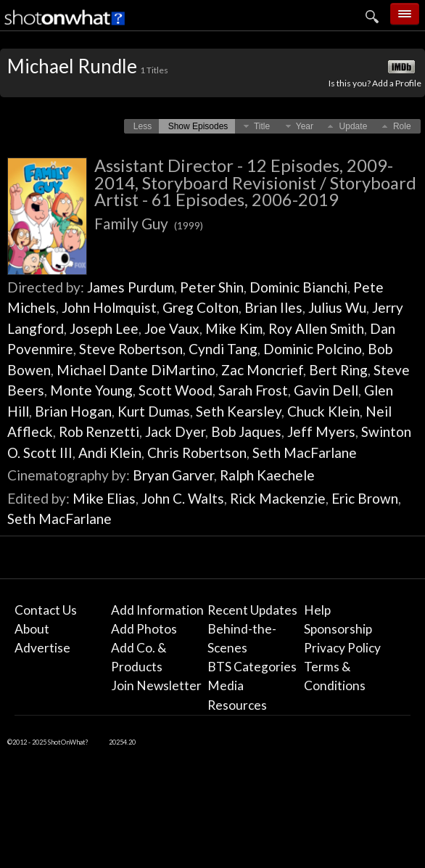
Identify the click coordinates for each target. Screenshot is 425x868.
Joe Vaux (172, 328)
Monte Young (91, 390)
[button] (143, 126)
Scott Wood (176, 390)
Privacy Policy (342, 648)
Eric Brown (365, 498)
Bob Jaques (246, 431)
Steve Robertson (131, 349)
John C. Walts (183, 498)
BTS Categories (252, 667)
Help (317, 610)
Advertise (42, 648)
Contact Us (46, 610)
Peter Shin (212, 287)
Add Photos (144, 629)
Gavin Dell (326, 390)
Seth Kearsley (239, 411)
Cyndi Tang (223, 349)
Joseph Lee (104, 328)
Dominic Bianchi (298, 287)
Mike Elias (104, 498)
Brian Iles (273, 307)
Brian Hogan (73, 411)
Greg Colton (201, 307)
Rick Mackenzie (278, 498)
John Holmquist (109, 307)
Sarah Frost (253, 390)
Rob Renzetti (99, 431)
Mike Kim (234, 328)
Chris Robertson (197, 453)
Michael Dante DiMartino (136, 370)
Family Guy (149, 223)
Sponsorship (338, 629)
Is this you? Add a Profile (375, 83)
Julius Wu (337, 307)
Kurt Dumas (154, 411)
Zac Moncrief (262, 370)
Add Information (157, 610)
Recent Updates (252, 610)
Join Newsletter (156, 685)
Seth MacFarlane (305, 453)
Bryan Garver (173, 475)
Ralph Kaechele (267, 475)
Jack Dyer (175, 431)
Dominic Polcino (313, 349)
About (32, 629)
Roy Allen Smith (316, 328)
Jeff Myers (321, 431)
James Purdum (131, 287)
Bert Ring (338, 370)
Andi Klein (110, 453)
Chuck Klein (323, 411)
